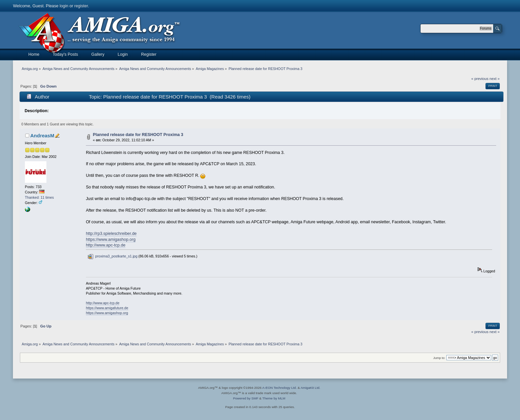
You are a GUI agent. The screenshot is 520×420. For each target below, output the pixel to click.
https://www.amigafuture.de (107, 308)
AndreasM (42, 136)
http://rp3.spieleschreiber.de (111, 234)
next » (495, 79)
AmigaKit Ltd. (310, 388)
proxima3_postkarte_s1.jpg (112, 256)
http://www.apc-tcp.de (106, 245)
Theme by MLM (274, 398)
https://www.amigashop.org (111, 240)
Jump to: (439, 358)
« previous (480, 79)
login (64, 6)
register (81, 6)
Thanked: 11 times (39, 197)
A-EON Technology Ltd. (280, 388)
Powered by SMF (246, 398)
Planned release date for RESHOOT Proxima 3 (138, 135)
